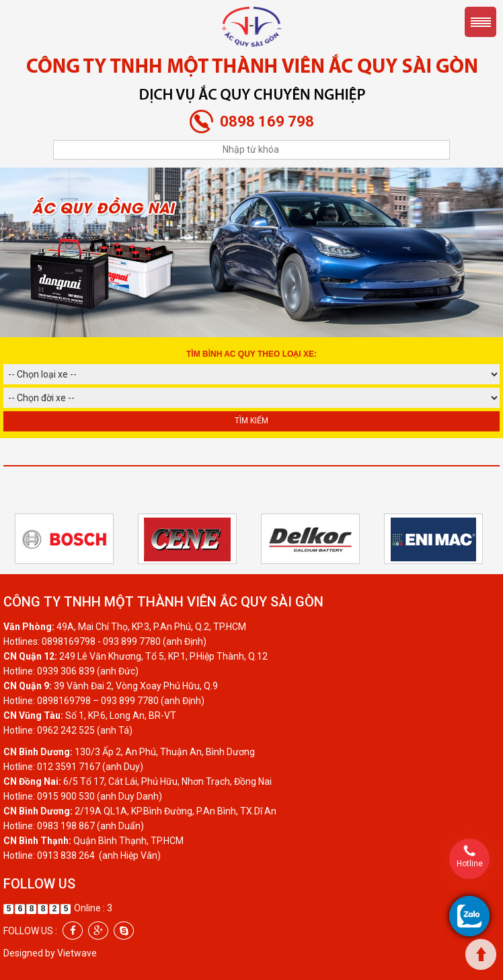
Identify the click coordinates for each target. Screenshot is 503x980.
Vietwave (77, 953)
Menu (480, 22)
